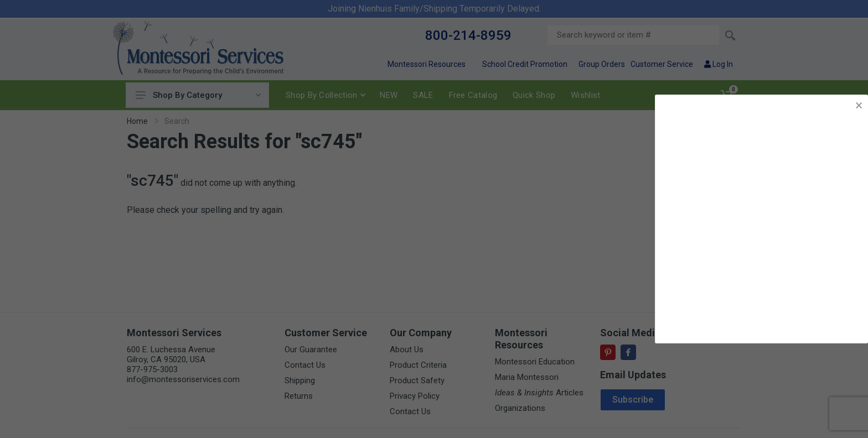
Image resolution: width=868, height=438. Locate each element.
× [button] (859, 105)
